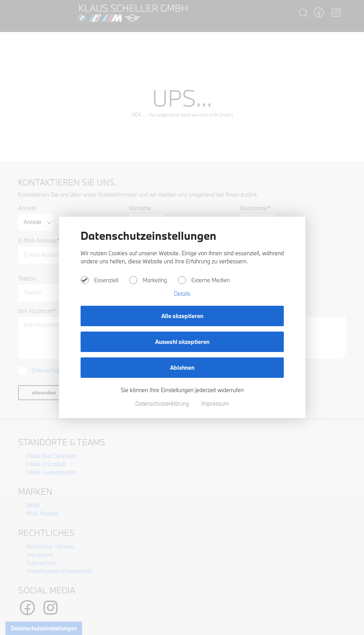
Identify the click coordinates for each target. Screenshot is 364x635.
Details (182, 294)
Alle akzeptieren (182, 316)
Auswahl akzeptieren (182, 342)
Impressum (215, 403)
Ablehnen (182, 368)
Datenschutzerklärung (163, 403)
